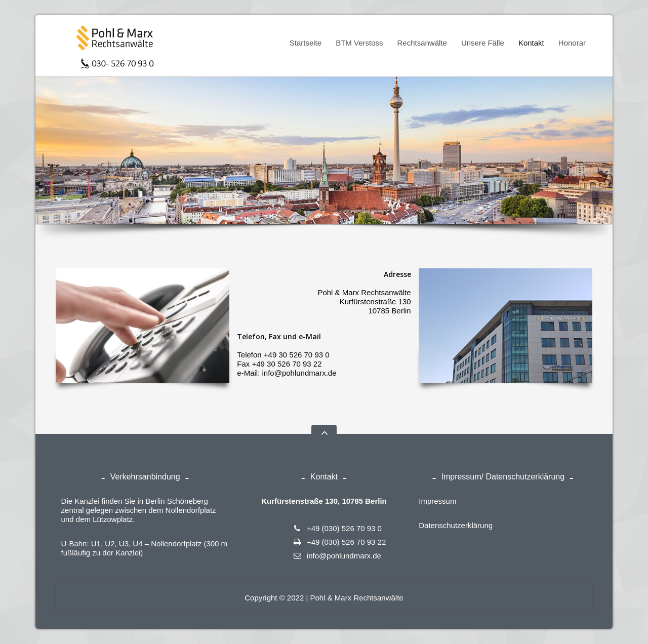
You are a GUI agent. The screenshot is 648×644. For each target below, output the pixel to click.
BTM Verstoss (356, 45)
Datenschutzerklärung (456, 525)
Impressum (437, 501)
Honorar (572, 43)
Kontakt (531, 43)
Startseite (306, 43)
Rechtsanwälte (419, 45)
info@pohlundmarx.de (336, 556)
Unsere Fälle (483, 43)
